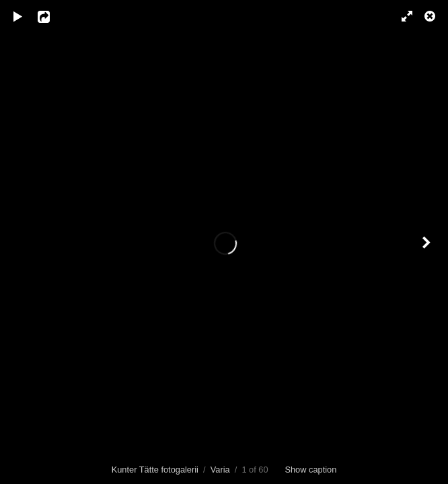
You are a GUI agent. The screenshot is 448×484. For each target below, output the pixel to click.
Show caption (310, 470)
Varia (220, 470)
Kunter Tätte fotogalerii (155, 470)
